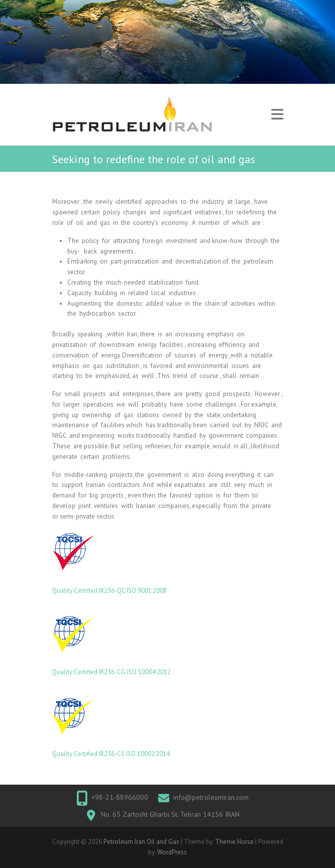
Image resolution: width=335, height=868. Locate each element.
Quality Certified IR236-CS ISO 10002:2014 (111, 754)
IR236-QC (113, 591)
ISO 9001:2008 (147, 591)
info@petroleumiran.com (211, 797)
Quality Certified (76, 591)
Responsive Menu (277, 115)
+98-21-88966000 (120, 797)
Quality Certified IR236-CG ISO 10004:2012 (111, 672)
